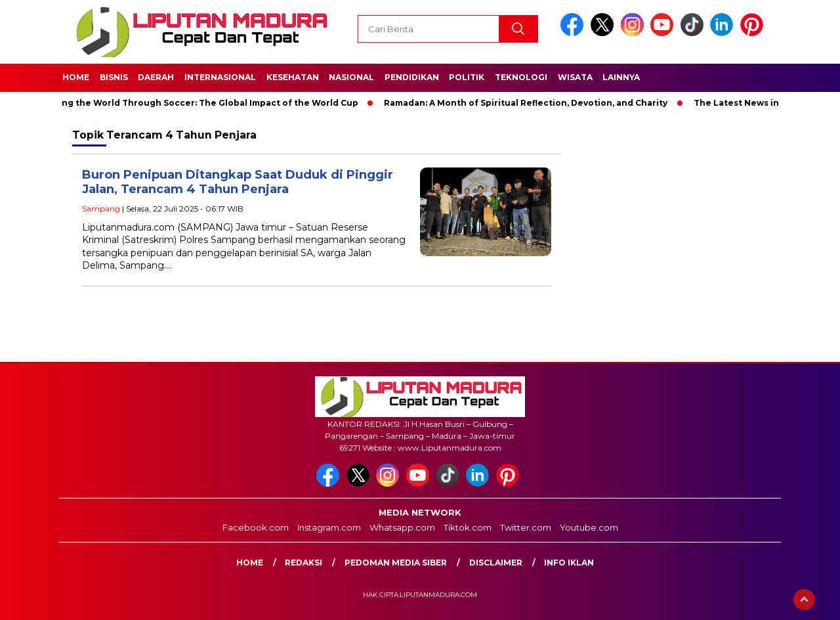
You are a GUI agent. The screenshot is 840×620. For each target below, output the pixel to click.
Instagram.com (329, 527)
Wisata (575, 77)
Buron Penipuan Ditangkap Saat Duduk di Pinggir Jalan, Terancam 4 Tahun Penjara (238, 182)
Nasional (351, 77)
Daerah (156, 77)
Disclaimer (496, 563)
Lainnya (621, 77)
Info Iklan (569, 563)
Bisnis (114, 77)
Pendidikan (412, 77)
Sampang (101, 209)
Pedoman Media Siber (396, 563)
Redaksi (304, 563)
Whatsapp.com (402, 527)
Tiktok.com (468, 527)
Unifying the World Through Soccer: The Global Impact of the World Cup (201, 103)
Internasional (220, 77)
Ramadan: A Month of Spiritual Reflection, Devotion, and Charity (530, 103)
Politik (467, 77)
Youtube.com (589, 527)
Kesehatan (293, 77)
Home (76, 77)
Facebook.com (256, 527)
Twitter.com (526, 527)
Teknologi (521, 77)
